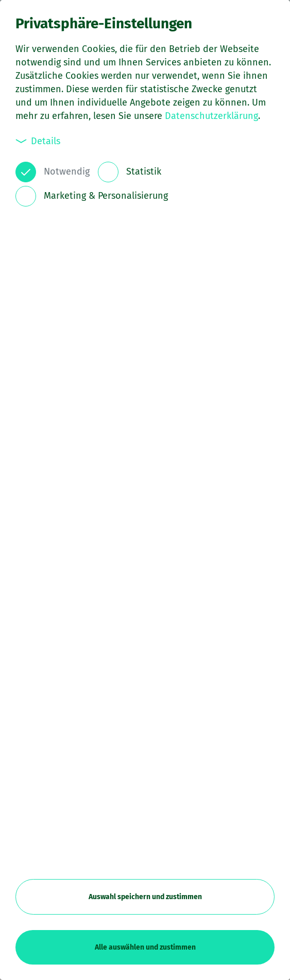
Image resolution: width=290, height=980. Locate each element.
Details (38, 141)
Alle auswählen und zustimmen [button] (145, 947)
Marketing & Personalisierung (106, 196)
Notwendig (67, 171)
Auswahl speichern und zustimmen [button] (145, 897)
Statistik (144, 171)
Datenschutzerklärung (211, 116)
